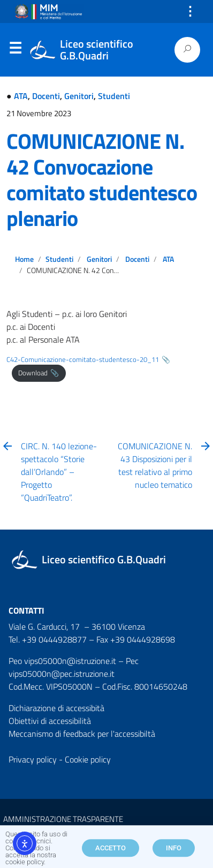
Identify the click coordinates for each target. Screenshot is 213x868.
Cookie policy (88, 759)
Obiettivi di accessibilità (50, 721)
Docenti (46, 96)
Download (33, 373)
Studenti (114, 96)
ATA (21, 96)
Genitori (79, 96)
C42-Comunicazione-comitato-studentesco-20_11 (83, 359)
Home (24, 259)
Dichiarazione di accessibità (56, 708)
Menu (15, 50)
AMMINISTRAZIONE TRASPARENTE (63, 819)
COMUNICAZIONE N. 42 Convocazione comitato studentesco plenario (102, 180)
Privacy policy (33, 759)
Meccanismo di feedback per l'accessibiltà (82, 734)
